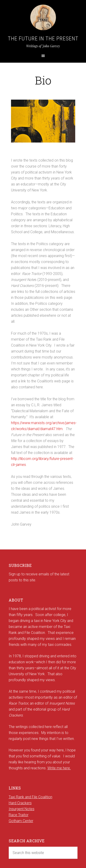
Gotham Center (21, 821)
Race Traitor (19, 815)
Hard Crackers (20, 803)
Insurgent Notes (22, 809)
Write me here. (59, 768)
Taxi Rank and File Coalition (31, 797)
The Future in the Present (43, 39)
